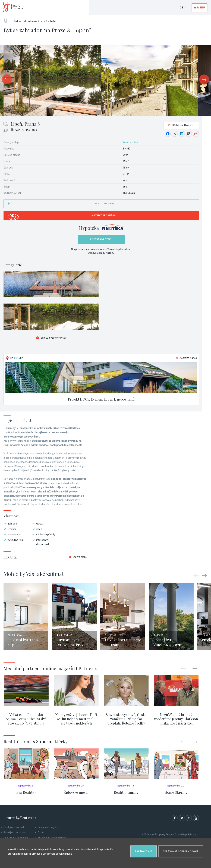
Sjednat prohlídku (103, 216)
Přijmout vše (144, 851)
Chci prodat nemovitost (16, 838)
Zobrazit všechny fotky (51, 338)
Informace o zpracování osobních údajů (51, 854)
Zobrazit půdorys (103, 204)
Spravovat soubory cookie (181, 851)
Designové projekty (48, 827)
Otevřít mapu (78, 557)
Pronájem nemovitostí (16, 832)
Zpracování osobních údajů (53, 838)
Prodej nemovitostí (14, 827)
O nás (41, 832)
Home (7, 19)
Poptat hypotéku (101, 239)
